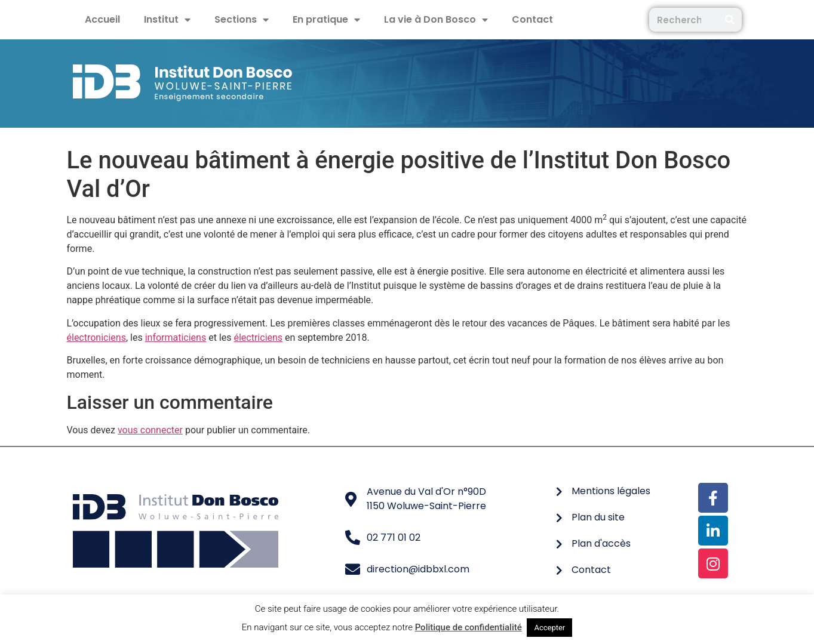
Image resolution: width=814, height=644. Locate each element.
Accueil (102, 19)
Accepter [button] (549, 628)
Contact (532, 19)
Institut (167, 20)
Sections (242, 20)
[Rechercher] (730, 20)
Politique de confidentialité (469, 627)
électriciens (258, 338)
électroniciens (96, 338)
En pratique (326, 20)
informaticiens (176, 338)
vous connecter (150, 430)
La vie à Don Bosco (436, 20)
